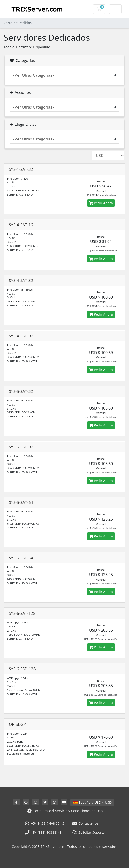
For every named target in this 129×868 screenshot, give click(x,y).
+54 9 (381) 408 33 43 (44, 823)
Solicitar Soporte (88, 832)
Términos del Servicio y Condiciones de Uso (64, 811)
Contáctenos (85, 823)
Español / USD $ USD (92, 802)
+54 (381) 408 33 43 (43, 832)
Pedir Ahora (101, 203)
